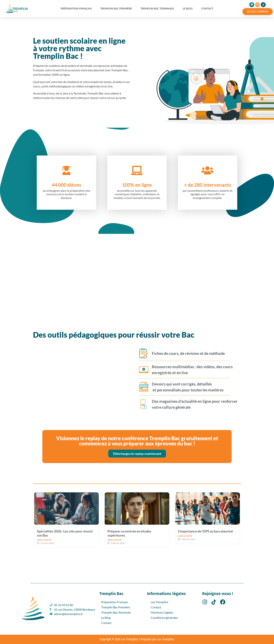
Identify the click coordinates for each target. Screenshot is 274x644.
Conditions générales (164, 618)
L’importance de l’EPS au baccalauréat (205, 531)
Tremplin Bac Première (116, 8)
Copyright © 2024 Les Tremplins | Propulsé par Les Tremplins (137, 639)
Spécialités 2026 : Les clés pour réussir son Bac (65, 533)
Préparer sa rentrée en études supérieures (129, 533)
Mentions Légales (162, 612)
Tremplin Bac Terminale (157, 8)
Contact (207, 8)
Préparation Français (76, 8)
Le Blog (188, 8)
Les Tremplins (159, 602)
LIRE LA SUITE (44, 540)
